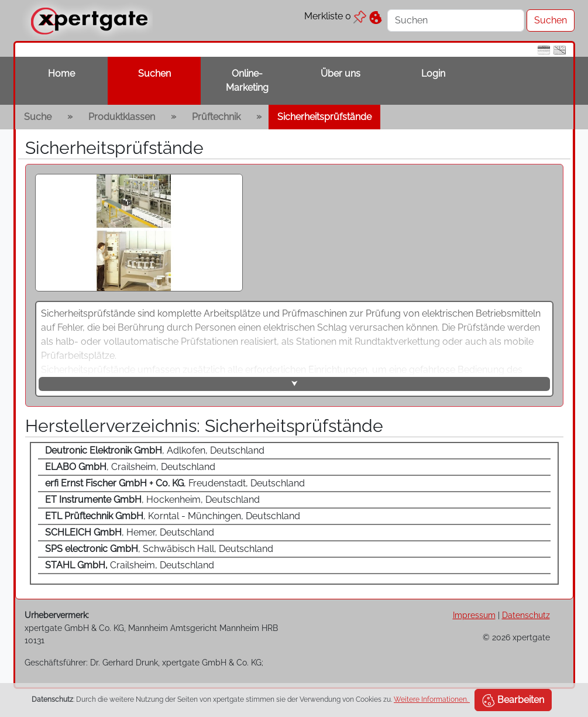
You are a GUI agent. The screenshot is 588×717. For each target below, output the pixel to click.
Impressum (474, 615)
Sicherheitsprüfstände (324, 117)
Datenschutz (526, 615)
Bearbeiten (513, 701)
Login (433, 73)
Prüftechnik (216, 117)
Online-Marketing (247, 80)
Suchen (154, 73)
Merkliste (335, 16)
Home (61, 73)
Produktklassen (122, 117)
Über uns (341, 73)
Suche (38, 117)
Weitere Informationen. (432, 699)
